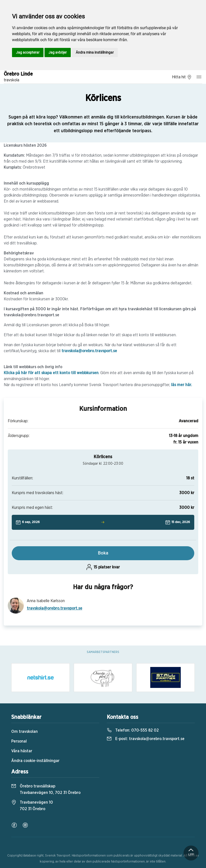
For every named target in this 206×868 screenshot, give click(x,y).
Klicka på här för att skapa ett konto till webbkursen (51, 373)
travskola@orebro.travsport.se (89, 351)
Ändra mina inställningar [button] (95, 52)
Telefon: (133, 730)
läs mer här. (181, 385)
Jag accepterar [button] (28, 52)
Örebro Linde (18, 77)
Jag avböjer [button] (58, 52)
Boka (103, 553)
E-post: (146, 739)
